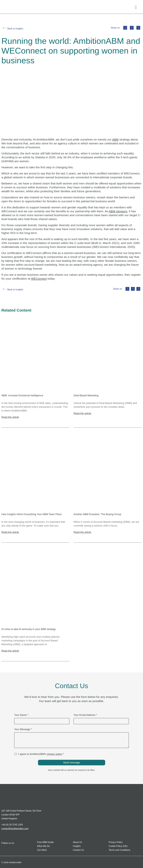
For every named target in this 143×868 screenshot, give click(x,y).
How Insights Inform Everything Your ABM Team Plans (32, 514)
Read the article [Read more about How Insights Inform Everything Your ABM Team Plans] (10, 532)
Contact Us (78, 850)
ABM (115, 139)
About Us (78, 842)
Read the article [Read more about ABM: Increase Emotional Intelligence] (10, 417)
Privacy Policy (116, 842)
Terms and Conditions (119, 850)
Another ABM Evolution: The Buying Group (97, 514)
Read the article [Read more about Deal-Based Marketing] (82, 413)
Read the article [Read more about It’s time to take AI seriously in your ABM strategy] (10, 651)
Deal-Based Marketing (86, 395)
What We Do (43, 846)
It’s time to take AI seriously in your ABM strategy (29, 629)
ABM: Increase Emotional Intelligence (22, 395)
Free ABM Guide (45, 842)
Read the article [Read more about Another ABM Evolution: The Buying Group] (82, 532)
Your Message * (23, 729)
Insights (77, 846)
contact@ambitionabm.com (15, 829)
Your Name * (21, 715)
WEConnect (39, 279)
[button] (136, 7)
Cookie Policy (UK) (118, 846)
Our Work (42, 850)
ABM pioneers (118, 211)
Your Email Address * (85, 715)
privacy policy (55, 754)
